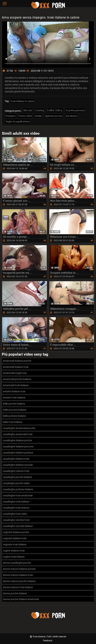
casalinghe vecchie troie (16, 520)
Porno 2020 (25, 116)
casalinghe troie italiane (16, 502)
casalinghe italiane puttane (18, 453)
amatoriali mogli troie (15, 373)
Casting (40, 110)
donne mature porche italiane (19, 581)
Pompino (10, 116)
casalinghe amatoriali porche (19, 428)
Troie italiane (39, 637)
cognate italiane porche (16, 532)
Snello (39, 116)
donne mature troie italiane (18, 587)
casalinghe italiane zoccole (18, 465)
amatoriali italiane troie (16, 367)
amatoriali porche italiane (17, 379)
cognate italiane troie (15, 538)
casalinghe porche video (16, 483)
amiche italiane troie (14, 391)
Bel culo (28, 110)
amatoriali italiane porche (17, 361)
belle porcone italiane (15, 410)
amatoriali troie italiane (16, 385)
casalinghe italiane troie (16, 459)
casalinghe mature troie (16, 471)
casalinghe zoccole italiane (18, 526)
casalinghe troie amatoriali (18, 495)
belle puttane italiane (14, 416)
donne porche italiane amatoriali (21, 599)
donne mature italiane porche (19, 569)
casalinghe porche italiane (17, 477)
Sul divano (72, 116)
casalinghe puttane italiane (18, 489)
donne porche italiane (15, 593)
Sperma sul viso (54, 116)
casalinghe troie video (15, 514)
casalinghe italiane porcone (18, 446)
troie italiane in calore (22, 101)
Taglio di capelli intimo (18, 122)
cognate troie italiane (15, 544)
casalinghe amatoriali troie (18, 434)
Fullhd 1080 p (55, 110)
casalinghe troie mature (16, 508)
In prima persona (75, 110)
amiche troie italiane (14, 398)
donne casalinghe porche (17, 563)
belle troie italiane (13, 422)
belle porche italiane (14, 404)
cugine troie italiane (14, 557)
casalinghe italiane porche (17, 440)
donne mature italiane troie (18, 575)
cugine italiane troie (14, 551)
